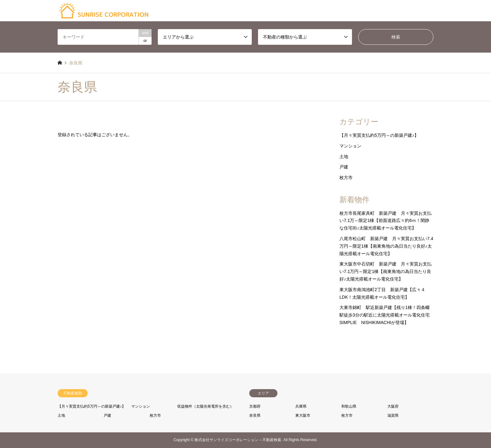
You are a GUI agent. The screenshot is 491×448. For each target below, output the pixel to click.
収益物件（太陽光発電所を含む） (205, 406)
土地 (344, 157)
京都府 (255, 406)
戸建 (344, 167)
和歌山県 (349, 406)
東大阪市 (303, 415)
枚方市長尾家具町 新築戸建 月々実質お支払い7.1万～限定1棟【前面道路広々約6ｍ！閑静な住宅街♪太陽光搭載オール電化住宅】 (385, 221)
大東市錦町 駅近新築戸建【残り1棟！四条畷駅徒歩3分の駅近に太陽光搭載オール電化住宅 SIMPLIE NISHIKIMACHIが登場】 (387, 315)
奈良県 (255, 415)
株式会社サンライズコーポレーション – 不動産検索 (238, 440)
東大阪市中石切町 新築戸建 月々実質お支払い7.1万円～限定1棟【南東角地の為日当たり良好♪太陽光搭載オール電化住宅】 (385, 271)
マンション (350, 146)
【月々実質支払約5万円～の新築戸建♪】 (379, 135)
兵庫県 (301, 406)
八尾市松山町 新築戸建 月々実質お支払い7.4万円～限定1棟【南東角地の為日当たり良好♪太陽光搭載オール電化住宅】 (386, 246)
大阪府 (393, 406)
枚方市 (346, 178)
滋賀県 (393, 415)
